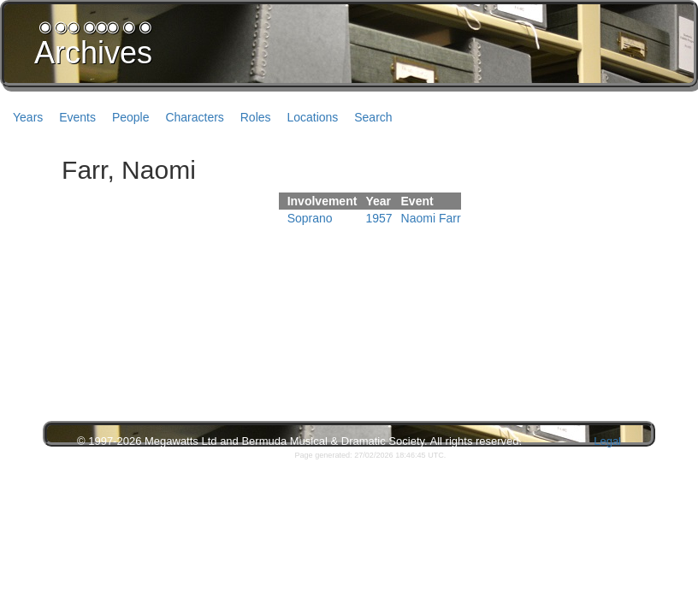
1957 (379, 218)
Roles (256, 117)
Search (373, 117)
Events (77, 117)
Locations (312, 117)
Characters (194, 117)
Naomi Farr (431, 218)
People (131, 117)
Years (28, 117)
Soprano (310, 218)
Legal (607, 441)
